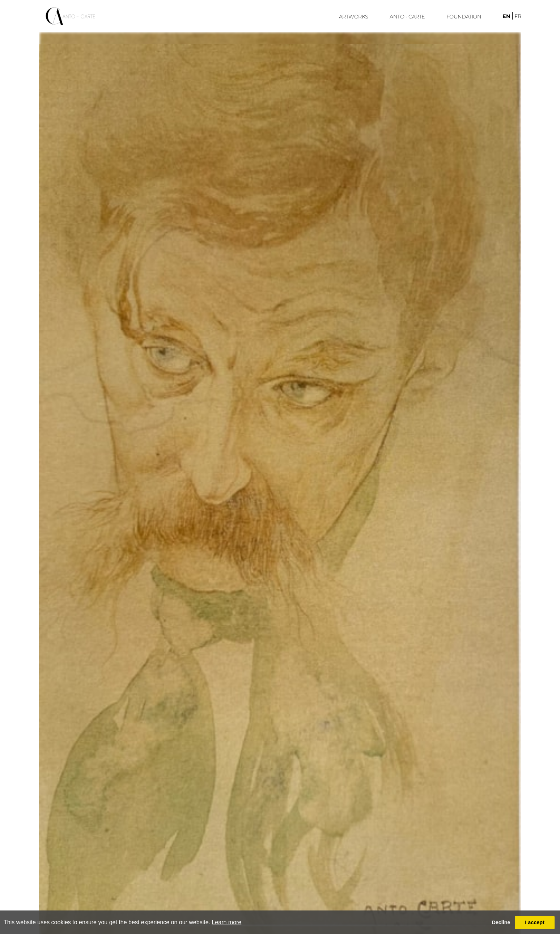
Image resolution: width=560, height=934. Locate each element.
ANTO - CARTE (407, 17)
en (506, 16)
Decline (501, 922)
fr (518, 16)
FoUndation (464, 17)
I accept (535, 922)
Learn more (226, 922)
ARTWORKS (354, 17)
